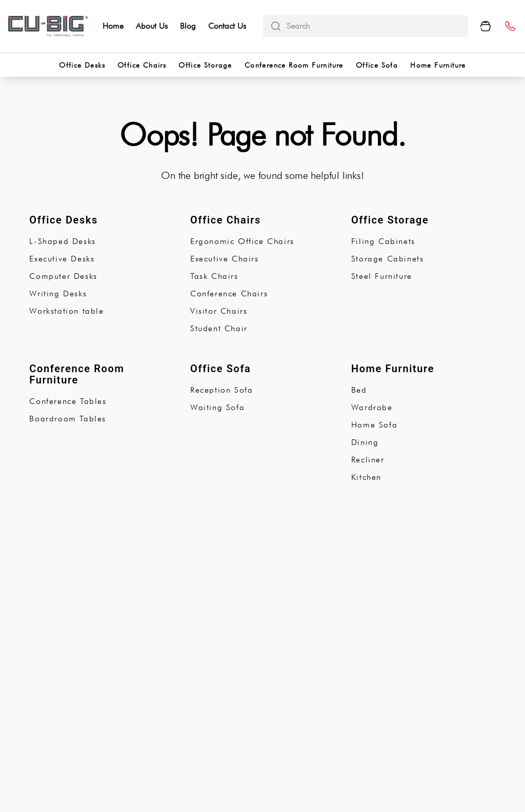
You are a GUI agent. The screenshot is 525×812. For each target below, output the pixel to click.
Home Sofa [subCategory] (374, 425)
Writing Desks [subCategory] (58, 293)
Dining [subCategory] (365, 442)
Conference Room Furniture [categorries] (294, 65)
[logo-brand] (48, 26)
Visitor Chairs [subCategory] (219, 311)
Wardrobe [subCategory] (372, 407)
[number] (510, 26)
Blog (188, 26)
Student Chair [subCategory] (219, 328)
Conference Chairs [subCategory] (229, 293)
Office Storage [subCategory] (390, 220)
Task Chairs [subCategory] (214, 276)
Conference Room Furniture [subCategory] (77, 374)
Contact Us (227, 26)
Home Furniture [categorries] (438, 65)
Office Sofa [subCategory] (220, 369)
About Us (152, 26)
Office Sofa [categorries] (377, 65)
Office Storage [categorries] (205, 65)
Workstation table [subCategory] (66, 311)
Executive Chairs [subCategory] (225, 259)
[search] (373, 26)
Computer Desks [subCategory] (63, 276)
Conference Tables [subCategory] (68, 401)
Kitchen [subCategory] (366, 477)
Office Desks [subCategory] (63, 220)
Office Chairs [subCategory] (226, 220)
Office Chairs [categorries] (142, 65)
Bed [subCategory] (359, 390)
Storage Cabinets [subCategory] (388, 259)
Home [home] (113, 26)
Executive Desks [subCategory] (62, 259)
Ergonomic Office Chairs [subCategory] (242, 241)
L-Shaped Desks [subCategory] (62, 241)
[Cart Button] (486, 26)
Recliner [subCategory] (368, 460)
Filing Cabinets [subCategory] (383, 241)
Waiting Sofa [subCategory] (217, 407)
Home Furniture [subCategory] (393, 369)
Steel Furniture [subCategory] (382, 276)
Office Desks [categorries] (82, 65)
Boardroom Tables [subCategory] (68, 419)
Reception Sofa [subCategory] (221, 390)
